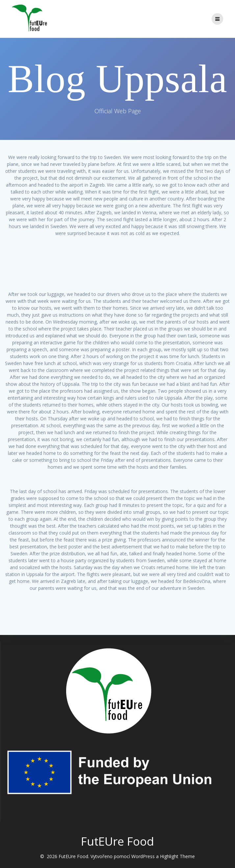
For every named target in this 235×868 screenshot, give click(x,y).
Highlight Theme (177, 856)
